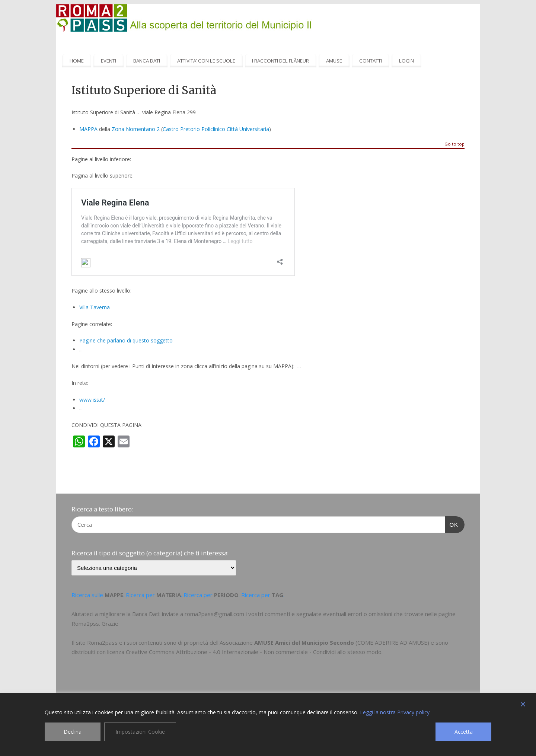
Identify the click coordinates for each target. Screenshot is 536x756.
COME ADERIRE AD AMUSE (392, 642)
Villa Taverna (95, 307)
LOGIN (406, 61)
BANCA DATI (147, 61)
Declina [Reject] (73, 732)
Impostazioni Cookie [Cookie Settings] (140, 732)
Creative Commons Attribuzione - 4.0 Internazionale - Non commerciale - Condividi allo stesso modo (254, 652)
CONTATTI (371, 61)
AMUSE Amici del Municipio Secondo (304, 642)
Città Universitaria (248, 129)
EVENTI (109, 61)
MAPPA (88, 129)
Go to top (454, 144)
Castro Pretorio (181, 129)
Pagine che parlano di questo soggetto (126, 340)
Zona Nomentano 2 (136, 129)
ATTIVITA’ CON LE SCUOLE (206, 61)
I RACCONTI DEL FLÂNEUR (280, 61)
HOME (77, 61)
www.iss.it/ (92, 400)
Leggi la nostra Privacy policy (395, 712)
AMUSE (334, 61)
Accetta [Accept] (464, 732)
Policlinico (213, 129)
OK (452, 524)
